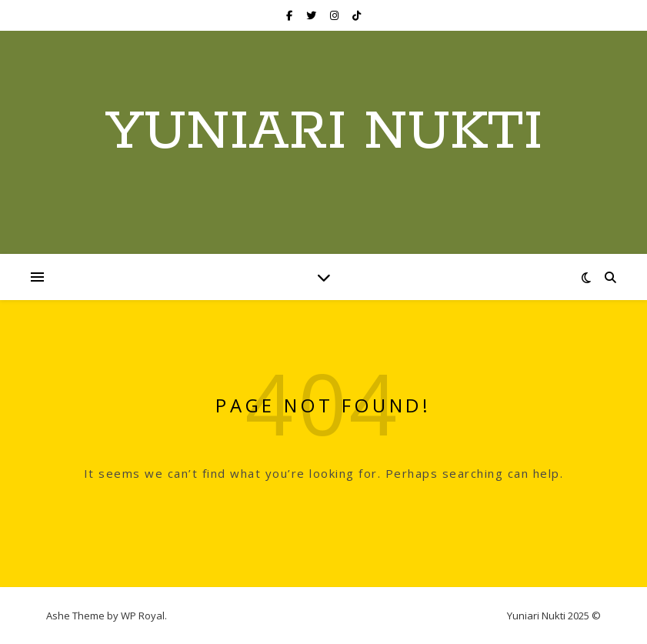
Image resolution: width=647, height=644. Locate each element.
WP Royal (143, 616)
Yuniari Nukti (324, 133)
